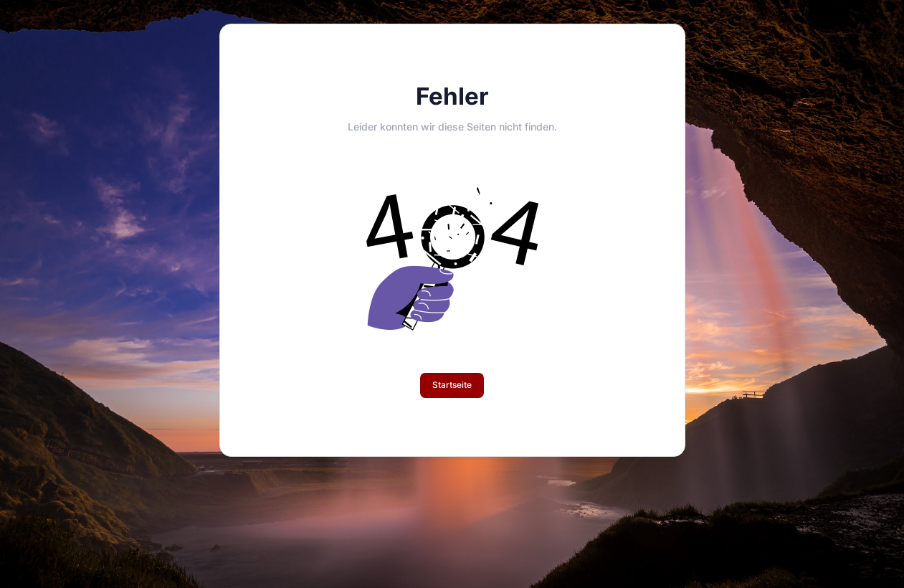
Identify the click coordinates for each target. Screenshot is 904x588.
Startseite (452, 385)
